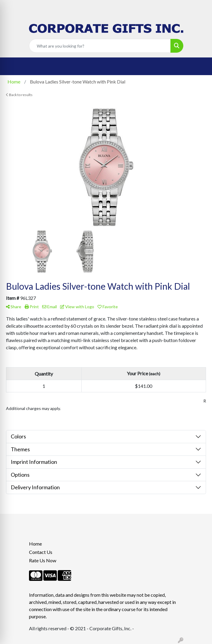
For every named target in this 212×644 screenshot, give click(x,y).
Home (35, 544)
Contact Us (41, 552)
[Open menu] (200, 66)
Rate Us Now (43, 560)
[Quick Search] (100, 46)
